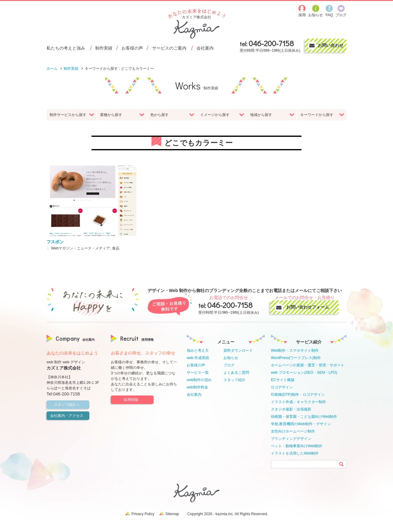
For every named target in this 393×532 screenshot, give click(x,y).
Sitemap (172, 514)
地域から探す (272, 115)
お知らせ (231, 358)
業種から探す (122, 115)
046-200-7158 (271, 43)
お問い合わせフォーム (310, 307)
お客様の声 (132, 48)
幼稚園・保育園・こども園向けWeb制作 (304, 417)
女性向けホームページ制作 (293, 431)
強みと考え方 (198, 350)
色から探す (172, 115)
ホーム (52, 69)
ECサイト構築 (283, 380)
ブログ (229, 365)
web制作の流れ (199, 380)
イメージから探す (222, 115)
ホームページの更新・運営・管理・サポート (308, 365)
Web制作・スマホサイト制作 (295, 350)
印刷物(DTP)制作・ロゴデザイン (298, 395)
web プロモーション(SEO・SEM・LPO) (304, 373)
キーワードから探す (322, 115)
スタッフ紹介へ (71, 405)
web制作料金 (197, 387)
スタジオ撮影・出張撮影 (291, 409)
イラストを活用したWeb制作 (295, 453)
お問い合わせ (331, 45)
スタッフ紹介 (234, 380)
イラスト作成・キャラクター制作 (298, 402)
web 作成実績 (198, 358)
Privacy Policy (143, 514)
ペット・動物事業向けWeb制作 (297, 446)
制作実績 (104, 48)
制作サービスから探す (72, 115)
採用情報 (138, 400)
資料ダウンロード (238, 350)
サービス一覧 (198, 373)
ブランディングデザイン (291, 439)
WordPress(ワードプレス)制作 (296, 358)
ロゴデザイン (282, 387)
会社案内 (205, 48)
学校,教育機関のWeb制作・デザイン (301, 424)
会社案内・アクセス (69, 416)
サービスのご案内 (169, 48)
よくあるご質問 (236, 373)
